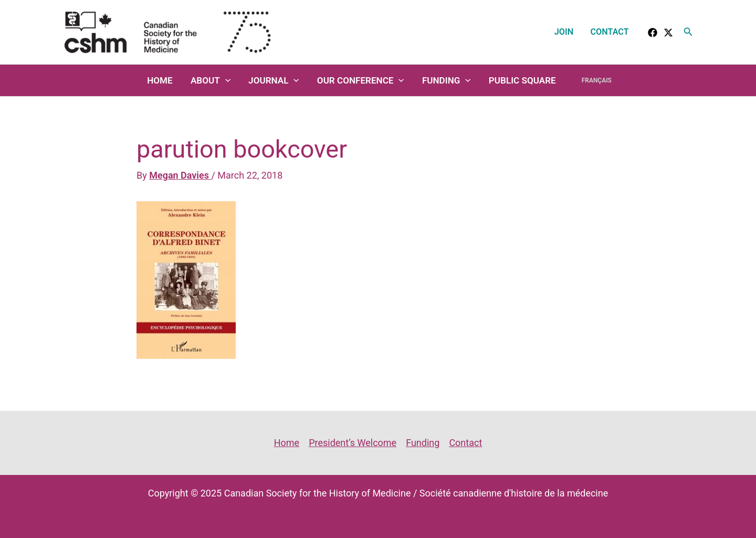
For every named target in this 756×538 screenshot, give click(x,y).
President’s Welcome (353, 443)
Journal (274, 80)
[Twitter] (668, 33)
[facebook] (653, 33)
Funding (447, 80)
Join (564, 32)
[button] (688, 32)
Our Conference (361, 80)
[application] (225, 80)
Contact (610, 32)
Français (597, 80)
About (211, 80)
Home (160, 80)
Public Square (522, 80)
